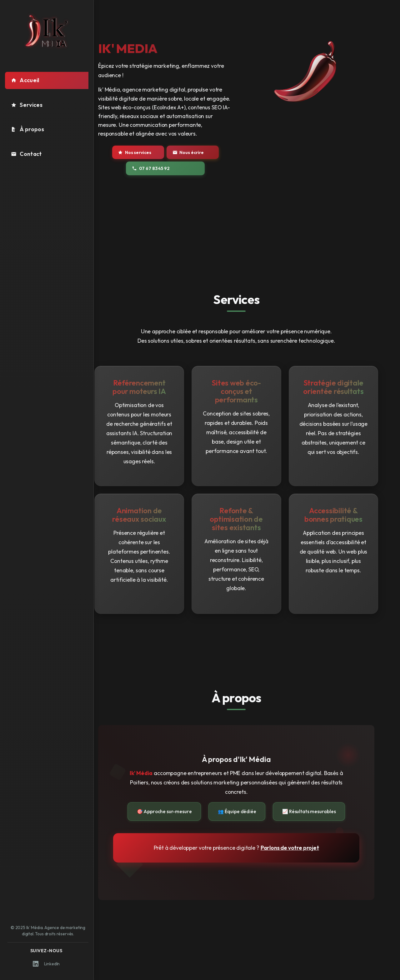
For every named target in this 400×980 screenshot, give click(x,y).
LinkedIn (46, 964)
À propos (27, 129)
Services (27, 105)
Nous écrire (199, 152)
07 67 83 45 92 (165, 169)
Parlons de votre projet (300, 848)
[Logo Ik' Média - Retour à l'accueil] (47, 31)
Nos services (150, 152)
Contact (26, 154)
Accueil (25, 80)
